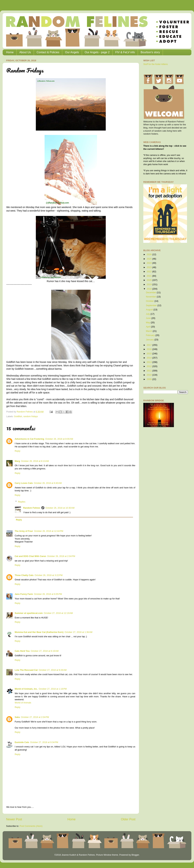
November (151, 297)
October (150, 301)
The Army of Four (24, 531)
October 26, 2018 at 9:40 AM (48, 483)
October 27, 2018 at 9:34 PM (44, 742)
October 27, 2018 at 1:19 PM (53, 689)
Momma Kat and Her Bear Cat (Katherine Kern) (39, 632)
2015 (149, 354)
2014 (149, 358)
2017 (149, 345)
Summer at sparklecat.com (29, 613)
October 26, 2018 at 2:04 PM (61, 556)
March (149, 331)
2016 (149, 349)
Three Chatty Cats (24, 575)
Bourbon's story (150, 52)
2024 (149, 263)
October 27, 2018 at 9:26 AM (53, 670)
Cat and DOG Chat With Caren (30, 556)
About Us (25, 52)
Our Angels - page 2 (97, 52)
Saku (17, 717)
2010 (149, 375)
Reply (17, 451)
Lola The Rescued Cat (26, 670)
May (148, 323)
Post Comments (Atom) (31, 826)
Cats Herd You (22, 651)
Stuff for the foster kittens (156, 64)
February (151, 335)
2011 (149, 371)
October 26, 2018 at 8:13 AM (35, 461)
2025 (149, 259)
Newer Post (14, 819)
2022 (149, 272)
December (151, 293)
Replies (22, 502)
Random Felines (32, 508)
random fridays (30, 416)
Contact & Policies (48, 52)
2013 (149, 362)
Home (10, 52)
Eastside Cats (22, 742)
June (149, 318)
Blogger (135, 855)
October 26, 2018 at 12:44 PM (48, 531)
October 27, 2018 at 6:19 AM (45, 651)
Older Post (128, 819)
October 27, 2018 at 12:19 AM (58, 613)
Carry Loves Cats (24, 483)
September (152, 305)
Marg (17, 461)
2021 (149, 276)
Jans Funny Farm (24, 594)
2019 (149, 285)
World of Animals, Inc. (26, 689)
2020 (149, 280)
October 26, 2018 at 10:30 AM (60, 508)
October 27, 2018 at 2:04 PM (35, 717)
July (148, 314)
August (150, 310)
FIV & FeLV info (125, 52)
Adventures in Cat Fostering (29, 439)
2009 (149, 379)
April (148, 327)
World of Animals (23, 703)
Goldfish (18, 416)
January (150, 340)
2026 (149, 254)
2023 (149, 267)
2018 (149, 289)
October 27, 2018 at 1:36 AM (78, 632)
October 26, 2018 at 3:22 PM (49, 575)
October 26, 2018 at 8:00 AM (59, 439)
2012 (149, 366)
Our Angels (72, 52)
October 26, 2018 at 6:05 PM (48, 594)
